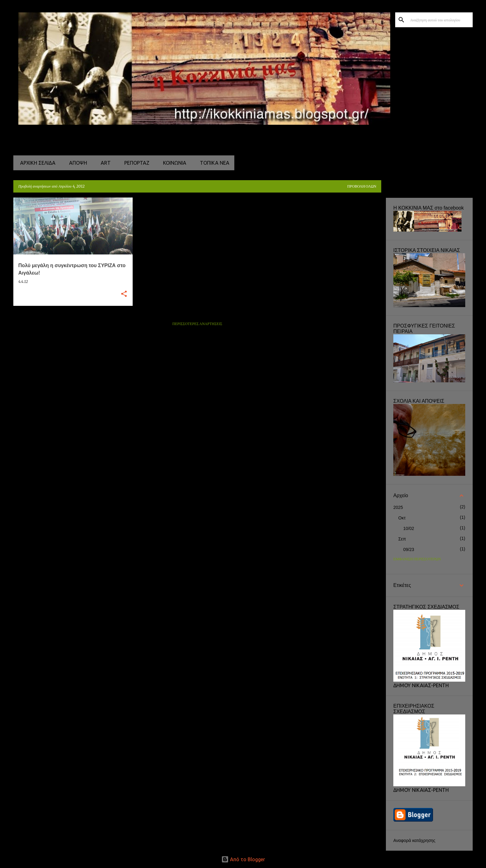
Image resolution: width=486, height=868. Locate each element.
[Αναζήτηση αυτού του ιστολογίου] (440, 20)
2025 (398, 507)
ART (104, 163)
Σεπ (402, 539)
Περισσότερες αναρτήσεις (197, 324)
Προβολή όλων (362, 187)
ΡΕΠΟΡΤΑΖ (135, 163)
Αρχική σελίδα (36, 163)
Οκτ (402, 518)
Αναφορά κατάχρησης (414, 840)
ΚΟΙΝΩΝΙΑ (173, 163)
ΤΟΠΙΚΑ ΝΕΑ (213, 163)
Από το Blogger (243, 859)
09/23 (409, 549)
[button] (124, 294)
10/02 (409, 528)
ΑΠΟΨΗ (76, 163)
